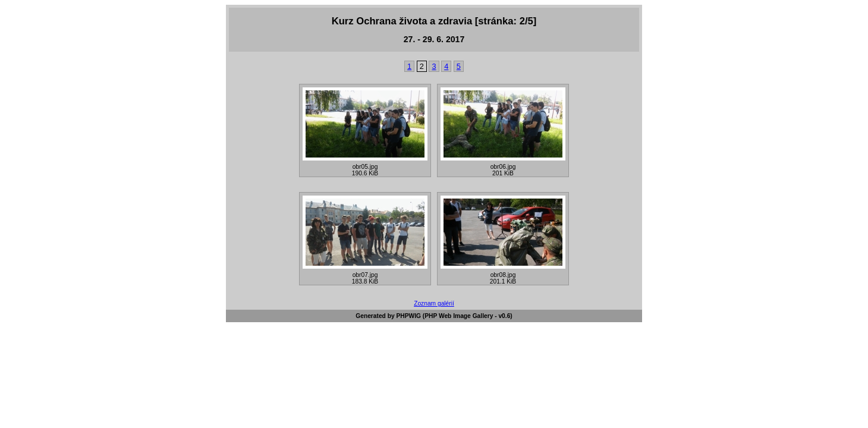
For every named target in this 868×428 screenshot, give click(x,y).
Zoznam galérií (434, 303)
